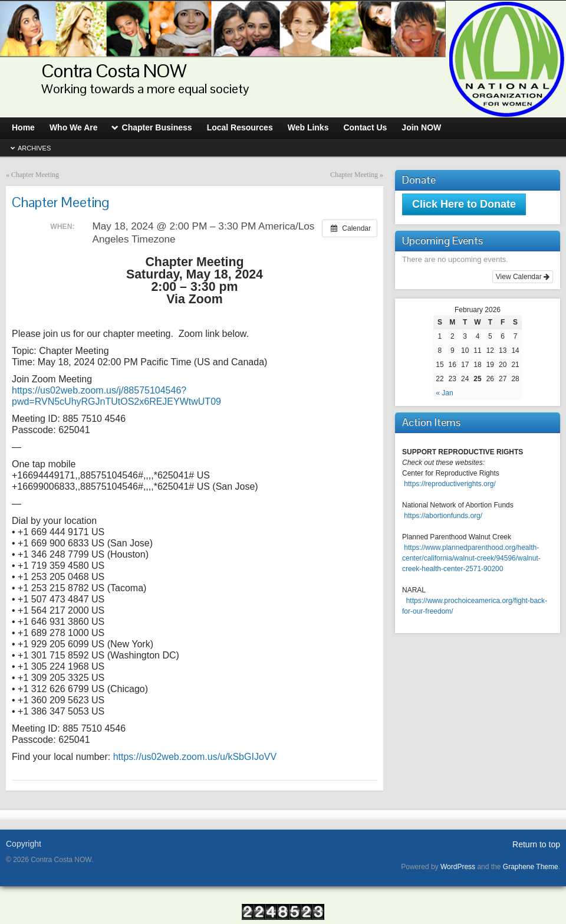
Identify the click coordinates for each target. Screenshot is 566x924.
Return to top (536, 844)
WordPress (458, 867)
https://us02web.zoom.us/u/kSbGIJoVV (195, 757)
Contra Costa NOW (114, 71)
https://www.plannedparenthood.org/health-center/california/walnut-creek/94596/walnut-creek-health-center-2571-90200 (471, 558)
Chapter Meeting (35, 175)
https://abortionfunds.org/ (443, 516)
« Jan (444, 393)
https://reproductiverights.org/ (450, 484)
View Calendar (523, 277)
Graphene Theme (531, 867)
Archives (34, 148)
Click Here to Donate (464, 204)
